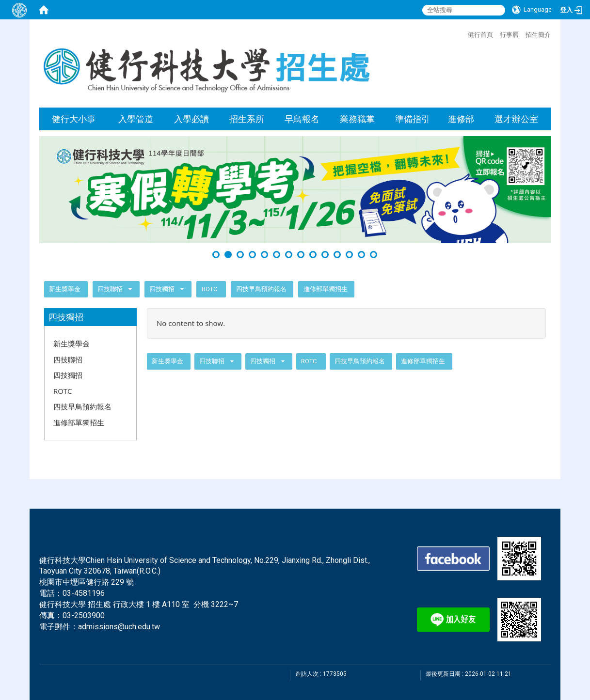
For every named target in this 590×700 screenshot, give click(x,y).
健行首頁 (480, 34)
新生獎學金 (65, 289)
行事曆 (509, 34)
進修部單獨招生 (326, 289)
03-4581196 (84, 593)
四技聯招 (110, 289)
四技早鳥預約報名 (261, 289)
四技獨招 (163, 289)
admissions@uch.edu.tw (119, 627)
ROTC (209, 289)
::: (463, 33)
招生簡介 (538, 34)
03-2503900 (84, 615)
